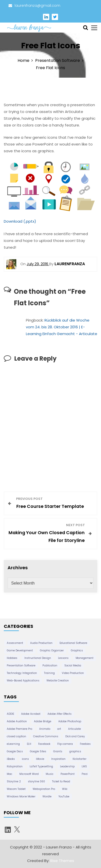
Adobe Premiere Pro (19, 729)
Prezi (85, 774)
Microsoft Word (29, 774)
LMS (84, 766)
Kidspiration (15, 766)
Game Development (20, 650)
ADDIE (10, 714)
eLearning (13, 744)
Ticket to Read (61, 781)
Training (49, 673)
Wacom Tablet (16, 789)
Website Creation (58, 681)
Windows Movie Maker (21, 797)
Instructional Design (38, 658)
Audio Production (41, 643)
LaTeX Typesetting (41, 766)
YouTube (64, 797)
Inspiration (58, 759)
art (59, 729)
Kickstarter (80, 759)
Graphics (77, 650)
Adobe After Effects (60, 714)
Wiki (65, 789)
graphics (75, 751)
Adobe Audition (17, 721)
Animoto (45, 729)
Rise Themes (62, 861)
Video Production (73, 673)
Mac (10, 774)
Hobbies (12, 658)
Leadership (67, 766)
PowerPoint (68, 774)
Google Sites (38, 751)
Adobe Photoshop (70, 721)
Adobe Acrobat (31, 714)
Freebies (85, 744)
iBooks (11, 759)
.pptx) (31, 221)
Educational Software (73, 643)
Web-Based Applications (23, 681)
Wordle (47, 797)
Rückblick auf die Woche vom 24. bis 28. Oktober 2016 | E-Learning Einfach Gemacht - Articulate (62, 327)
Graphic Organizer (52, 650)
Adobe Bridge (43, 721)
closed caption (16, 736)
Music (50, 774)
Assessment (15, 643)
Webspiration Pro (44, 789)
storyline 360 (36, 781)
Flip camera (65, 744)
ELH (29, 744)
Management (85, 658)
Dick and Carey (75, 736)
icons (25, 759)
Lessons (63, 658)
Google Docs (15, 751)
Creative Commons (46, 736)
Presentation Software (21, 666)
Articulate (74, 729)
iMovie (40, 759)
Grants (58, 751)
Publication (50, 666)
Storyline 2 (14, 781)
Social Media (73, 666)
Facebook (44, 744)
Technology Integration (22, 673)
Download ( (14, 221)
